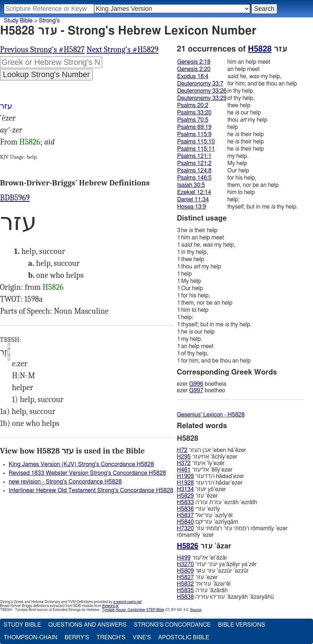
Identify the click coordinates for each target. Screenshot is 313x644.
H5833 (185, 502)
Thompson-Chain (30, 637)
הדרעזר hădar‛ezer (210, 483)
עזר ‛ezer (197, 577)
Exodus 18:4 (193, 76)
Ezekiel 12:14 (194, 192)
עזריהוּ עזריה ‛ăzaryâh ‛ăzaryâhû (225, 597)
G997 (196, 390)
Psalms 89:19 (194, 127)
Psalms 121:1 (194, 156)
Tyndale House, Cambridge (123, 610)
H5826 (30, 142)
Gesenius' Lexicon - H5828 (211, 415)
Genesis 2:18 (194, 62)
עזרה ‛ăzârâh (202, 590)
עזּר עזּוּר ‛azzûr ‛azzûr (213, 571)
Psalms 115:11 (196, 149)
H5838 (185, 597)
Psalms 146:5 (194, 178)
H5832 (185, 584)
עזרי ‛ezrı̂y (198, 509)
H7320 (185, 528)
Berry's (77, 637)
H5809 (185, 571)
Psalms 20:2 (193, 105)
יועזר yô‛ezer (201, 489)
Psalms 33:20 (194, 113)
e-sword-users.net (128, 602)
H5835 (185, 590)
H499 (184, 558)
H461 (184, 470)
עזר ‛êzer (197, 496)
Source (196, 610)
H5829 (185, 496)
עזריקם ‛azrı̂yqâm (207, 522)
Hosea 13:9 (192, 207)
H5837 (185, 515)
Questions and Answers (87, 625)
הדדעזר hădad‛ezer (210, 476)
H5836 (185, 509)
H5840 (185, 522)
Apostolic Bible (184, 637)
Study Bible (18, 21)
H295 (184, 457)
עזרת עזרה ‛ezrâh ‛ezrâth (217, 502)
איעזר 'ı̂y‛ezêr (201, 463)
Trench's (111, 637)
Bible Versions (241, 625)
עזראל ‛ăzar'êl (204, 584)
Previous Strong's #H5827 (42, 50)
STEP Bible (155, 610)
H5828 (260, 49)
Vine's (142, 637)
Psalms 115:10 (196, 142)
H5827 (185, 577)
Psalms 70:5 (193, 120)
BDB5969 (15, 198)
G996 (196, 384)
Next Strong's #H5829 (123, 50)
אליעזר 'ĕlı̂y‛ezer (205, 470)
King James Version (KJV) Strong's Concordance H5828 (81, 464)
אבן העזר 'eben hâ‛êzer (211, 450)
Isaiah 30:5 (191, 185)
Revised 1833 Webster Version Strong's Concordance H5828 (87, 473)
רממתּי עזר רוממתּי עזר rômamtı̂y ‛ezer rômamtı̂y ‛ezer (232, 532)
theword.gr (110, 606)
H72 (182, 450)
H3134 (185, 489)
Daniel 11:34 (193, 200)
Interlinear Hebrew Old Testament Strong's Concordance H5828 (91, 490)
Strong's (49, 21)
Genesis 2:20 (194, 69)
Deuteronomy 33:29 (202, 98)
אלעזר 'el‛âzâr (202, 558)
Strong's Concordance (172, 625)
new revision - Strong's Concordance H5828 (65, 482)
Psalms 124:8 (194, 171)
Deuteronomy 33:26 (202, 91)
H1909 (185, 476)
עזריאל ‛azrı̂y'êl (205, 515)
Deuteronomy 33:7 (200, 84)
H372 (184, 463)
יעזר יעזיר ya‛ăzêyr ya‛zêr (217, 564)
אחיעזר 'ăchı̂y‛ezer (207, 457)
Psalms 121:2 (194, 163)
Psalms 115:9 (194, 134)
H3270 (185, 564)
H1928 (185, 483)
